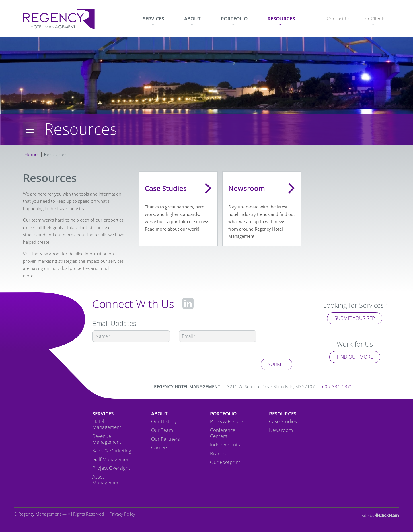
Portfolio (234, 19)
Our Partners (165, 439)
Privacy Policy (122, 514)
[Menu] (30, 129)
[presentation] (136, 359)
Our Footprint (225, 462)
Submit (276, 364)
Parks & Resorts (227, 421)
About (192, 19)
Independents (225, 445)
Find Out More (355, 357)
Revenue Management (107, 439)
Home (31, 154)
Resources (281, 19)
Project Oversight (111, 468)
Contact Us (339, 19)
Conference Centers (223, 433)
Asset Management (107, 480)
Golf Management (112, 459)
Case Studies (283, 421)
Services (153, 19)
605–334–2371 (337, 386)
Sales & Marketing (112, 451)
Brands (218, 454)
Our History (164, 421)
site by (381, 515)
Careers (160, 448)
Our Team (162, 430)
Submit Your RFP (355, 318)
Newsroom (281, 430)
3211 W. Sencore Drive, (271, 386)
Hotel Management (107, 424)
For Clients (374, 19)
